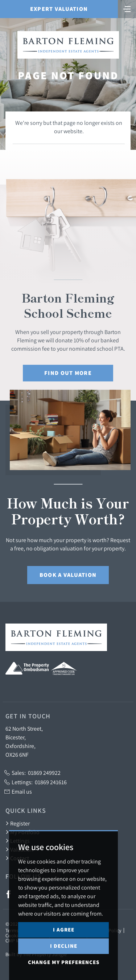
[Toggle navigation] (127, 8)
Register (18, 823)
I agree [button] (64, 930)
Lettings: (36, 782)
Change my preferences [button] (64, 962)
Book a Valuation (68, 575)
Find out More (68, 373)
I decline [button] (64, 946)
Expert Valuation (59, 9)
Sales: (32, 773)
